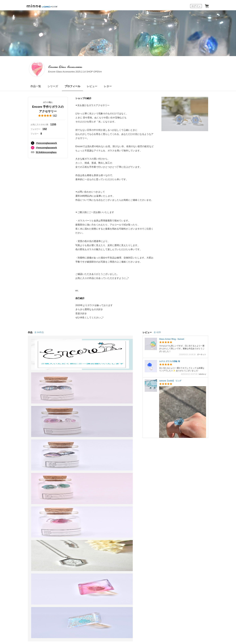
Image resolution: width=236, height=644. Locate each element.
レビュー (92, 86)
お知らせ (143, 464)
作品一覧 (36, 86)
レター (108, 86)
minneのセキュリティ (150, 482)
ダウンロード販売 (69, 482)
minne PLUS (66, 488)
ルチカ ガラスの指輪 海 (170, 361)
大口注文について (109, 502)
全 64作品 (39, 332)
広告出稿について (109, 496)
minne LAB (65, 494)
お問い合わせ (146, 488)
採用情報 (137, 517)
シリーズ (53, 86)
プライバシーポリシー (107, 517)
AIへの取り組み (137, 602)
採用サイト (120, 602)
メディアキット (152, 517)
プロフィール (72, 86)
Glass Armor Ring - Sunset (172, 339)
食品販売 (64, 470)
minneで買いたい (30, 470)
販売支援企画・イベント (73, 500)
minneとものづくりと (111, 464)
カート (207, 6)
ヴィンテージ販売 (69, 476)
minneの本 (105, 482)
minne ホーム (33, 446)
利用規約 (143, 476)
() (48, 116)
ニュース (104, 476)
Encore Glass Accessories (90, 67)
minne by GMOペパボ (42, 6)
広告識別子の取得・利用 (82, 517)
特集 (22, 494)
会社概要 (125, 517)
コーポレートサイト (102, 602)
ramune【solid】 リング (170, 381)
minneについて (29, 464)
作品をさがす (28, 476)
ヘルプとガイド (147, 470)
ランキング (26, 488)
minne (34, 512)
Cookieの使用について (57, 517)
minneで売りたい (69, 464)
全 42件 (157, 332)
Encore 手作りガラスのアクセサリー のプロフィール (87, 446)
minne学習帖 (106, 470)
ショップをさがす (30, 482)
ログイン (196, 6)
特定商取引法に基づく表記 (31, 517)
